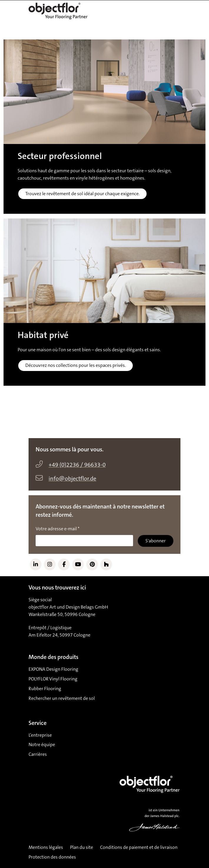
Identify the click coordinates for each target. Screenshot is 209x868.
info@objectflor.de (72, 479)
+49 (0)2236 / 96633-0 (77, 465)
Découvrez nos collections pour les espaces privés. (76, 365)
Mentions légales (46, 847)
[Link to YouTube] (78, 564)
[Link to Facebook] (64, 564)
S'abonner (156, 541)
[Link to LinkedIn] (36, 564)
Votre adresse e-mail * (58, 529)
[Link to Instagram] (50, 564)
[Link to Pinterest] (92, 564)
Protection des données (52, 857)
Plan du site (82, 847)
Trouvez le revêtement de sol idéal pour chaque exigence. (82, 194)
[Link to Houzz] (106, 564)
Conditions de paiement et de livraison (139, 847)
